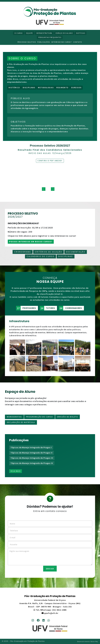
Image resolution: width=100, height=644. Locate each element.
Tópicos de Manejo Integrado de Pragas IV (32, 463)
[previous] (44, 189)
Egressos (76, 88)
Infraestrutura (44, 33)
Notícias (81, 33)
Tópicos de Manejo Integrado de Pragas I (31, 447)
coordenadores (70, 308)
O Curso (19, 33)
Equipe (30, 33)
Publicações (44, 42)
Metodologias (46, 88)
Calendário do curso (40, 256)
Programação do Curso (39, 417)
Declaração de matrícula (21, 422)
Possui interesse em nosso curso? (31, 242)
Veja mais (16, 471)
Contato (78, 42)
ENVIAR (50, 569)
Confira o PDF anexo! (50, 161)
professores (26, 308)
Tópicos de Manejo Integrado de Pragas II (32, 453)
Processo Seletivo (27, 42)
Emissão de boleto (68, 417)
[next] (53, 189)
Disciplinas (29, 88)
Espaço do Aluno (64, 33)
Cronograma (23, 252)
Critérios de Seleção (48, 252)
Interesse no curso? (62, 42)
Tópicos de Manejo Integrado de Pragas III (32, 458)
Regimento (62, 88)
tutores (47, 308)
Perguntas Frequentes (50, 37)
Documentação (76, 252)
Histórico (14, 88)
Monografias (14, 417)
